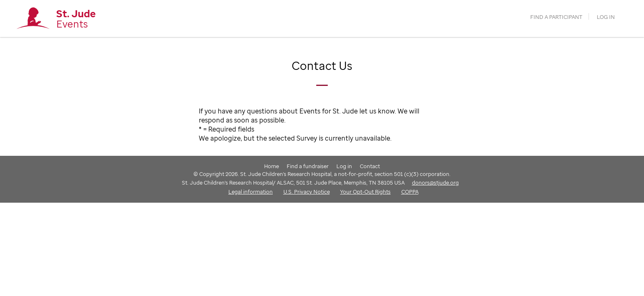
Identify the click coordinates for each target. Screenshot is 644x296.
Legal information (251, 192)
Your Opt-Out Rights (365, 192)
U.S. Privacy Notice (307, 192)
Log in (606, 17)
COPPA (410, 192)
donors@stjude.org (435, 183)
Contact (370, 166)
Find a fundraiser (308, 166)
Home (271, 166)
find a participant (556, 17)
